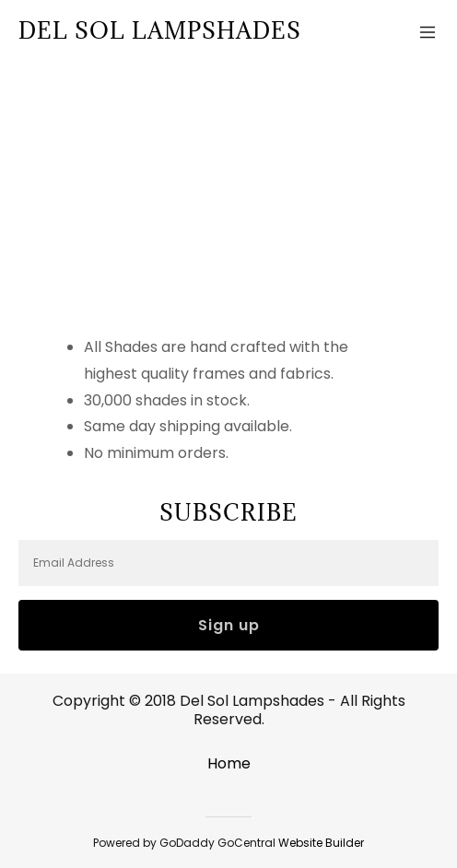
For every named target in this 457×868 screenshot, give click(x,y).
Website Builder (321, 843)
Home (229, 763)
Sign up (229, 625)
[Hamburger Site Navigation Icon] (428, 30)
